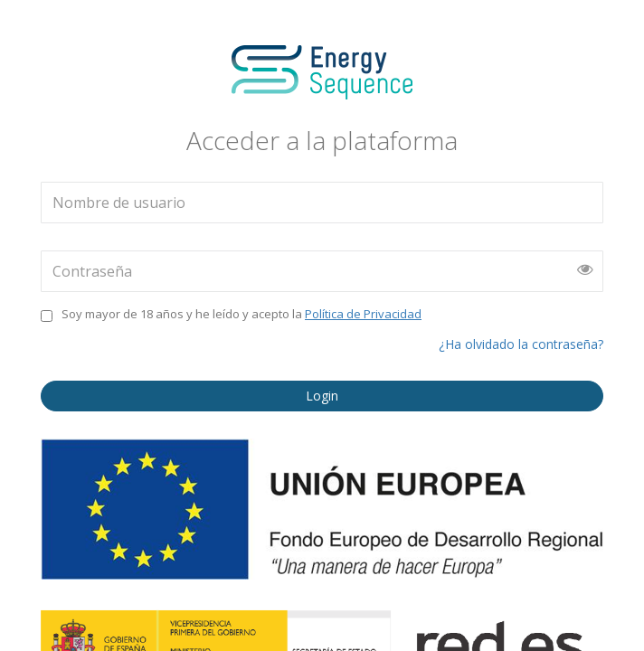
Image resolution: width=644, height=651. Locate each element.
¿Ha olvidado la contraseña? (521, 344)
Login (322, 396)
